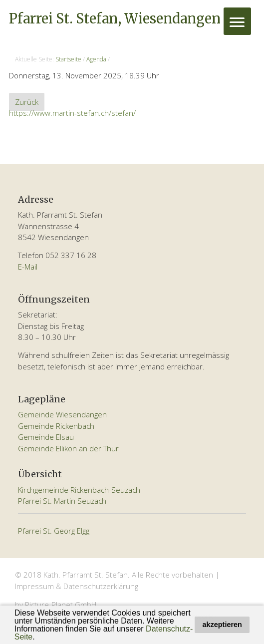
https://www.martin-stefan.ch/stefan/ (72, 113)
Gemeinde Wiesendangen (62, 414)
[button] (38, 638)
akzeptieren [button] (222, 625)
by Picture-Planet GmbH (56, 605)
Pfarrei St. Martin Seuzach (62, 501)
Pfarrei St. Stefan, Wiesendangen (115, 18)
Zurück (27, 102)
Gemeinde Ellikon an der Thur (68, 448)
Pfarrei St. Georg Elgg (54, 531)
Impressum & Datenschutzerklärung (77, 586)
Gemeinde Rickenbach (56, 426)
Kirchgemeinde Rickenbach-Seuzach (79, 490)
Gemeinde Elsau (46, 437)
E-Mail (28, 267)
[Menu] (237, 21)
